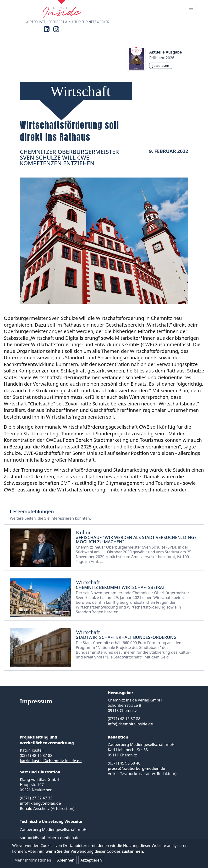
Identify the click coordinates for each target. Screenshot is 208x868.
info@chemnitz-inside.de (130, 724)
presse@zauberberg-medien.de (136, 768)
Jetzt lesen (161, 66)
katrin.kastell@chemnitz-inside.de (51, 761)
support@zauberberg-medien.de (50, 838)
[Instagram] (56, 29)
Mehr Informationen (33, 860)
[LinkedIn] (47, 29)
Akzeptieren (91, 860)
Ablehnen (66, 860)
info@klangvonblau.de (40, 803)
